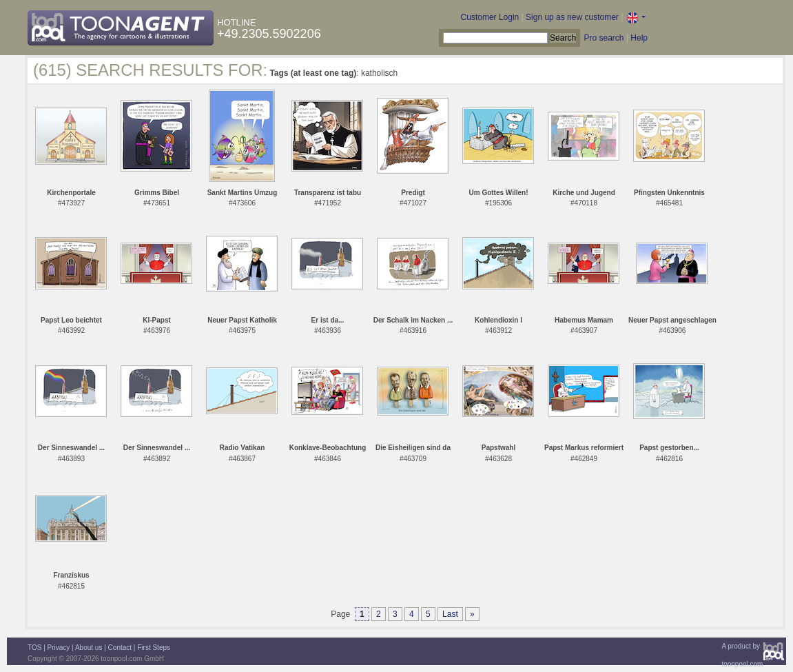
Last (450, 614)
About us (89, 648)
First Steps (154, 648)
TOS (34, 648)
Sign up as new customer (572, 17)
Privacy (59, 648)
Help (639, 38)
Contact (120, 648)
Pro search (604, 38)
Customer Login (490, 17)
